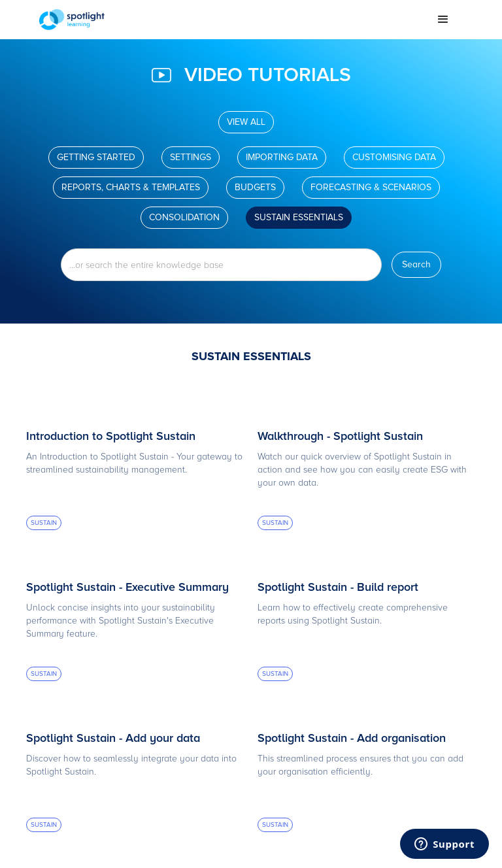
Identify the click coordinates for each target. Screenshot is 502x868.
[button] (443, 20)
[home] (231, 20)
